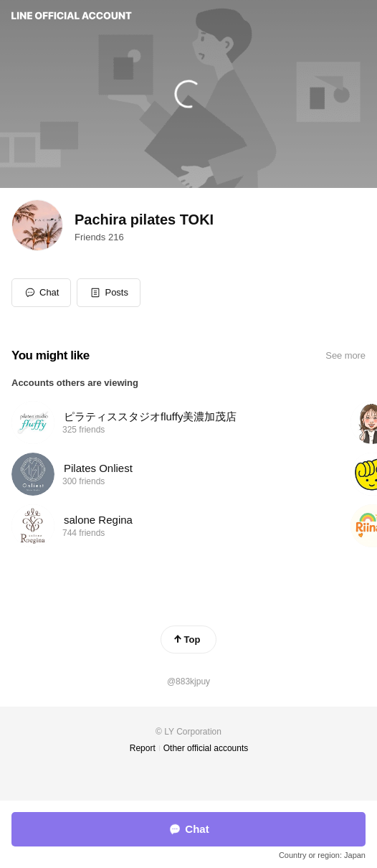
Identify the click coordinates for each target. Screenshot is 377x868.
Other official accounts (206, 748)
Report (143, 748)
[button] (109, 293)
